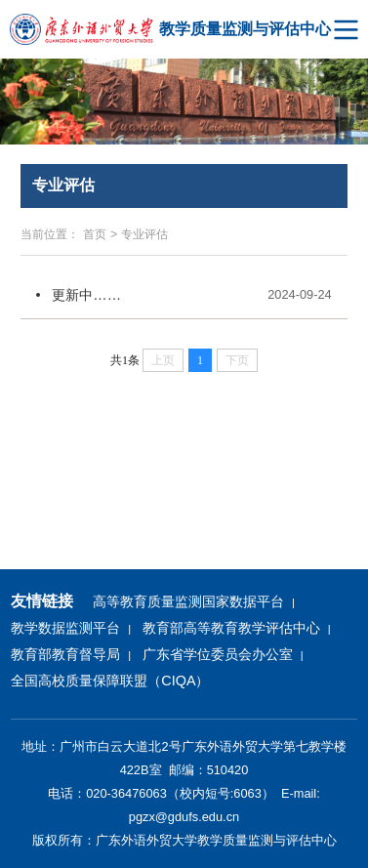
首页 (95, 234)
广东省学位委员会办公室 (218, 654)
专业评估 (144, 234)
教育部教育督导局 (65, 654)
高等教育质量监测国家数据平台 (188, 601)
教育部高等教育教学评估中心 (231, 628)
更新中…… (86, 295)
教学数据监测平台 (65, 628)
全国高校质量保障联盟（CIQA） (110, 681)
